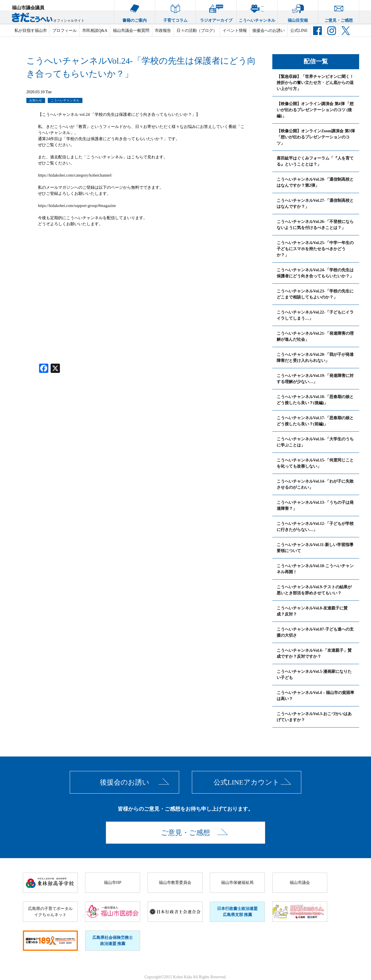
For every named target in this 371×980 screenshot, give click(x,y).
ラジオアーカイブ (216, 11)
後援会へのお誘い (269, 31)
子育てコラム (175, 11)
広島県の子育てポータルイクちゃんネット (50, 912)
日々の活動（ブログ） (197, 31)
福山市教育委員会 (175, 883)
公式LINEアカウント (247, 782)
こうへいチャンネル (257, 11)
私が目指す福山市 (31, 31)
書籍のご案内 (135, 11)
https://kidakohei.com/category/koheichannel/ (75, 175)
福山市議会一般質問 (131, 31)
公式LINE (299, 31)
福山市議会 (300, 883)
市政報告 (163, 31)
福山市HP (113, 883)
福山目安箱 (298, 11)
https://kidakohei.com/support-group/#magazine (77, 206)
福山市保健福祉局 (237, 883)
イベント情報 (235, 31)
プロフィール (65, 31)
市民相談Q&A (95, 31)
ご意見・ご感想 (339, 11)
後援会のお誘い (125, 782)
